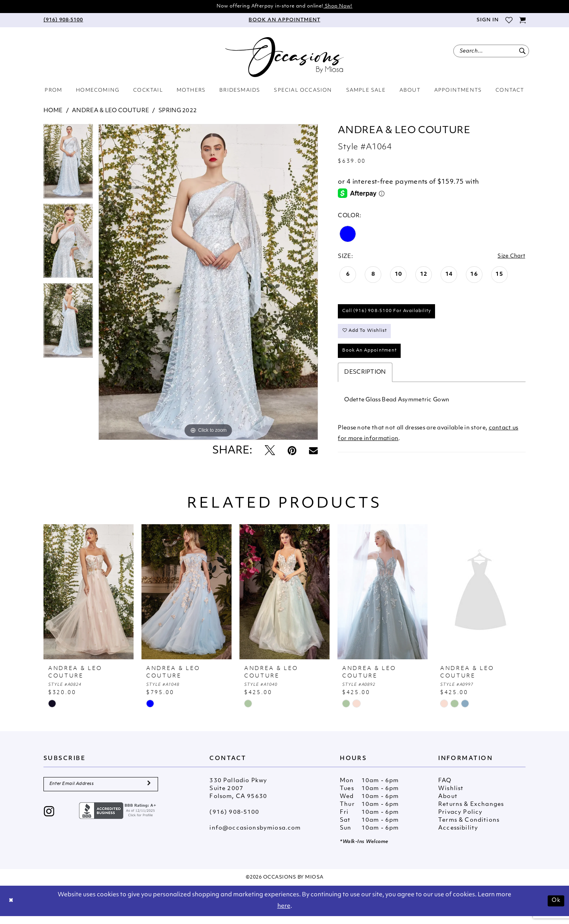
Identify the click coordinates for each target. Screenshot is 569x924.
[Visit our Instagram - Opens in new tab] (49, 821)
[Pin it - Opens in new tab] (292, 452)
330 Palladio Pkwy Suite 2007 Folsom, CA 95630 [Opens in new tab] (238, 796)
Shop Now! (342, 7)
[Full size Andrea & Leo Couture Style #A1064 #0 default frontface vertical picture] (208, 283)
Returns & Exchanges (471, 812)
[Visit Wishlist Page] (509, 21)
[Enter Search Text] (491, 52)
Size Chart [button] (510, 257)
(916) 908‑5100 (234, 820)
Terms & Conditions (469, 828)
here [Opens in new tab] (284, 914)
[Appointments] (284, 21)
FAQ (445, 788)
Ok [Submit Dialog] (556, 908)
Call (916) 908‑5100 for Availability (391, 314)
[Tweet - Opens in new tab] (270, 452)
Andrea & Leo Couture (110, 112)
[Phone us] (63, 21)
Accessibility (458, 836)
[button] (487, 21)
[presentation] (89, 599)
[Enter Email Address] (101, 792)
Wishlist (451, 796)
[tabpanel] (68, 165)
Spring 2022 (178, 112)
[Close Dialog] (12, 908)
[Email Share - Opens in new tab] (313, 452)
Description (365, 380)
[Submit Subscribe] (149, 792)
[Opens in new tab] (119, 820)
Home (53, 112)
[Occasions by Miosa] (284, 58)
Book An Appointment (373, 358)
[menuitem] (63, 21)
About (448, 804)
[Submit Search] (522, 52)
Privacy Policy (460, 820)
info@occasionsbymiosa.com (255, 836)
